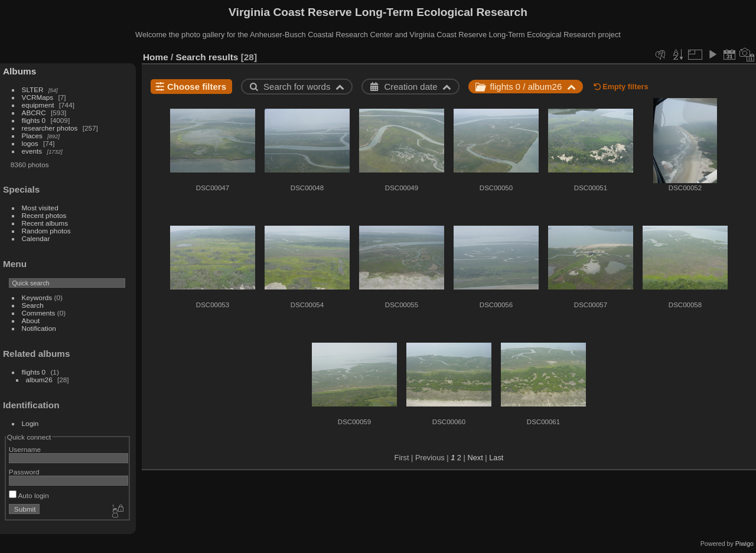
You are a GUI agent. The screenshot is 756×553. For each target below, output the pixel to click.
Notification (39, 328)
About (31, 321)
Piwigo (744, 544)
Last (496, 458)
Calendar (36, 238)
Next (475, 458)
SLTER (33, 90)
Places (32, 136)
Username (25, 449)
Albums (19, 71)
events (32, 151)
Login (30, 423)
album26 (39, 380)
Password (24, 472)
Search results (207, 57)
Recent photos (44, 215)
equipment (38, 105)
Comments (39, 313)
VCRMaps (38, 97)
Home (156, 57)
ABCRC (34, 113)
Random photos (46, 231)
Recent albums (45, 223)
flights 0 (34, 120)
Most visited (40, 208)
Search (33, 305)
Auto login (29, 495)
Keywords (37, 297)
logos (30, 143)
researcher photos (50, 128)
